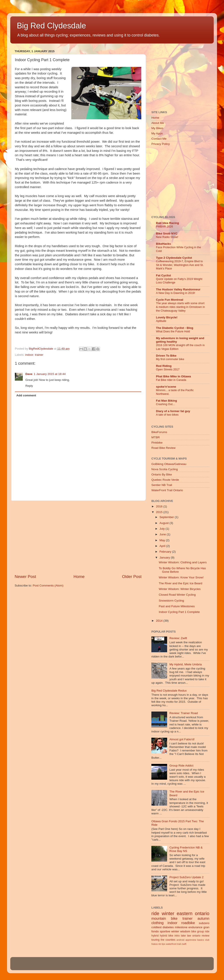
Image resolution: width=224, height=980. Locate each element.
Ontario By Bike (162, 474)
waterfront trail (173, 944)
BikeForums (159, 432)
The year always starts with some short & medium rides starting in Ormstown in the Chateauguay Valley (180, 307)
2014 (160, 621)
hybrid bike (167, 936)
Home (79, 577)
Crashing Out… (166, 404)
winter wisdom (181, 931)
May (163, 540)
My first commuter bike (170, 359)
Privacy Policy (161, 144)
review (206, 936)
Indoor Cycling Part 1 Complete (179, 612)
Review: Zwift (178, 638)
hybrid (155, 936)
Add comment (26, 395)
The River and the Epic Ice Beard (181, 583)
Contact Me (159, 139)
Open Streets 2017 (168, 369)
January (165, 558)
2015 (160, 512)
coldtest (157, 927)
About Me (158, 123)
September (167, 517)
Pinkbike (157, 443)
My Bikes (157, 128)
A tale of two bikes (167, 415)
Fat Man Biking (166, 401)
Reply (29, 386)
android (180, 940)
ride (155, 913)
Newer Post (25, 577)
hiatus (155, 944)
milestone (181, 927)
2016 (160, 506)
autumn (203, 918)
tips (164, 944)
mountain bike (164, 918)
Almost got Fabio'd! (182, 739)
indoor (29, 355)
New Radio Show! (167, 237)
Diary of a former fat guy (173, 411)
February (166, 552)
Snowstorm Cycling (171, 601)
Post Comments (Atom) (48, 585)
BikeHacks (163, 244)
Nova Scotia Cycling (165, 469)
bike (194, 931)
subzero (204, 923)
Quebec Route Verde (165, 480)
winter (168, 913)
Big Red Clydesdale (51, 26)
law (189, 936)
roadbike (188, 923)
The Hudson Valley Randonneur (178, 289)
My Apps (157, 133)
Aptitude (161, 321)
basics (201, 940)
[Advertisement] (78, 537)
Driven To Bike (166, 356)
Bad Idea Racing (167, 223)
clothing (157, 923)
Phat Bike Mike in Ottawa (173, 376)
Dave (29, 374)
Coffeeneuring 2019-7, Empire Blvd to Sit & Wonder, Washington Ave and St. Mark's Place (180, 265)
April (163, 546)
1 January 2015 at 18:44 (50, 374)
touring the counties (163, 940)
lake (183, 936)
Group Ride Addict (181, 766)
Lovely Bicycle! (167, 317)
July (163, 529)
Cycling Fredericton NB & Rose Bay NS (186, 849)
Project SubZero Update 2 (186, 877)
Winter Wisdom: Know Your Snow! (181, 577)
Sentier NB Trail (162, 485)
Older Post (132, 577)
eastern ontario (193, 913)
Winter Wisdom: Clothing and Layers (183, 562)
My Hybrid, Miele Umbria (185, 664)
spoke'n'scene (166, 387)
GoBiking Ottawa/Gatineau (169, 464)
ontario (196, 936)
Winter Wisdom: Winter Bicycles (180, 589)
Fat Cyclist (163, 275)
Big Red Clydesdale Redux (169, 691)
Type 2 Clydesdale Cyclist (174, 258)
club (207, 940)
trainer (39, 355)
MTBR (156, 437)
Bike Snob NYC (167, 233)
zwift (184, 944)
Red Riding (164, 366)
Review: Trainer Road (184, 713)
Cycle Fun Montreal (170, 300)
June (163, 534)
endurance (195, 927)
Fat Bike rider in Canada (171, 380)
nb (160, 944)
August (164, 523)
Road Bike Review (163, 448)
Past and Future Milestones (177, 606)
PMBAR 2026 (164, 226)
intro (177, 936)
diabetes (168, 927)
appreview (191, 940)
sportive (165, 931)
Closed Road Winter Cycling (177, 595)
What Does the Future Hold (173, 331)
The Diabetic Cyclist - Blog (175, 328)
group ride (203, 931)
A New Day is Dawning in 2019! (176, 293)
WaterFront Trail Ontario (167, 490)
